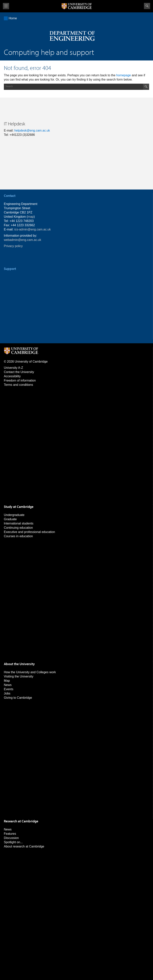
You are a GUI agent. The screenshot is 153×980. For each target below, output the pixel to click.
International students (19, 523)
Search (147, 6)
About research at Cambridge (24, 846)
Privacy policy (13, 246)
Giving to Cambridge (18, 698)
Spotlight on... (13, 842)
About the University (19, 664)
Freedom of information (20, 380)
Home (13, 18)
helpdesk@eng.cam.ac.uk (32, 130)
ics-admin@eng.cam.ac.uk (33, 229)
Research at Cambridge (21, 821)
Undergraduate (14, 515)
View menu (6, 6)
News (8, 685)
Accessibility (12, 376)
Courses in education (18, 536)
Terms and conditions (18, 385)
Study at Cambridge (19, 507)
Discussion (11, 838)
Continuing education (18, 528)
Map (7, 681)
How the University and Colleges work (30, 672)
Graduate (10, 519)
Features (10, 834)
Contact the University (19, 372)
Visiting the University (19, 676)
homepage (124, 75)
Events (9, 689)
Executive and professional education (29, 532)
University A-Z (14, 368)
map (31, 217)
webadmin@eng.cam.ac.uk (22, 240)
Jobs (7, 693)
